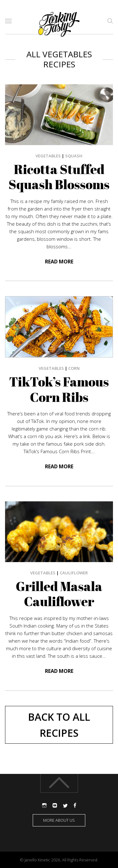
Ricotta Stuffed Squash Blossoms (59, 177)
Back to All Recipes (59, 725)
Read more (59, 262)
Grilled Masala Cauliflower (59, 594)
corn (74, 368)
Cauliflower (74, 573)
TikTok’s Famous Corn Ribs (59, 389)
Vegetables (48, 156)
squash (74, 156)
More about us (59, 820)
